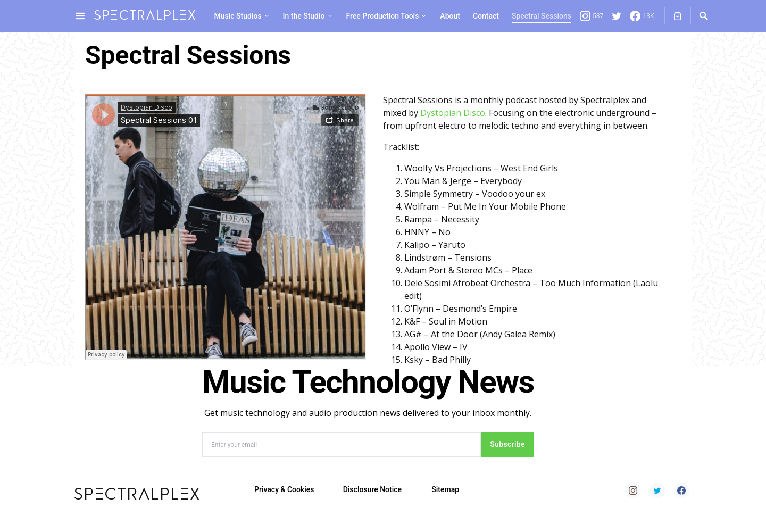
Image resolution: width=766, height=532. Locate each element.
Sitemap (445, 489)
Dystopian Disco (453, 113)
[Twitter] (617, 16)
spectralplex (145, 16)
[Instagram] (592, 16)
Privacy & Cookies (284, 489)
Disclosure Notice (372, 489)
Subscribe (507, 444)
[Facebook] (642, 16)
